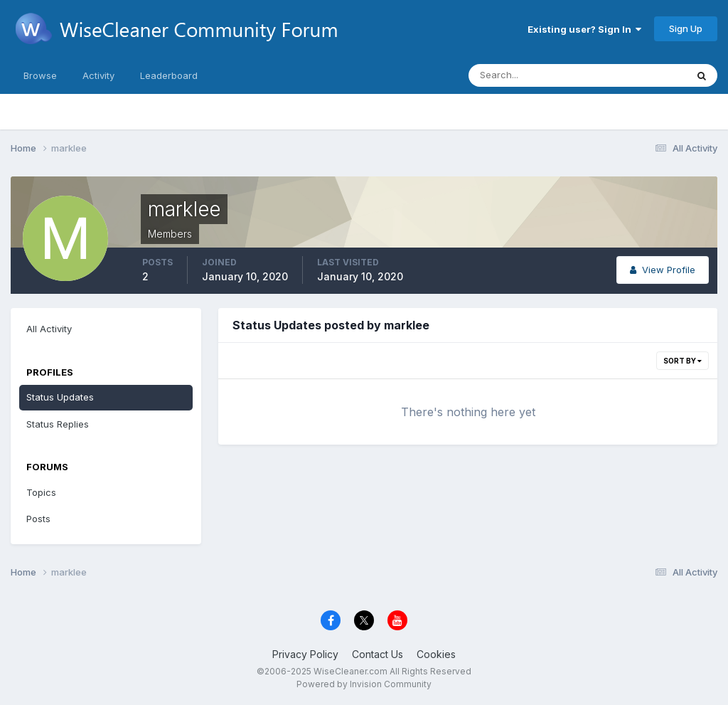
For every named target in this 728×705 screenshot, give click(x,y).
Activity (98, 75)
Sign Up (686, 28)
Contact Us (378, 654)
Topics (41, 492)
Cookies (436, 654)
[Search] (531, 75)
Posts (38, 519)
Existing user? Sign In (584, 29)
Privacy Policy (305, 654)
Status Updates (60, 397)
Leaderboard (169, 75)
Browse (40, 75)
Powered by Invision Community (364, 684)
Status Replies (58, 424)
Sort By (682, 361)
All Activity (49, 329)
